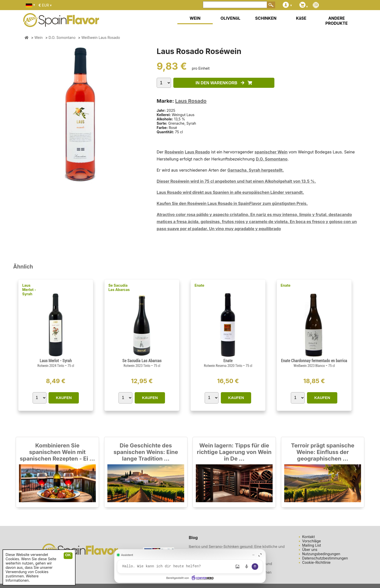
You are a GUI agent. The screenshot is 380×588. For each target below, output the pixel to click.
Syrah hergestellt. (266, 170)
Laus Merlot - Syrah (29, 290)
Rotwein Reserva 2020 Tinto (223, 366)
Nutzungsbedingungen (321, 554)
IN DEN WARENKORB (224, 83)
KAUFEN (64, 398)
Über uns (310, 550)
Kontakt (308, 537)
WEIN (195, 18)
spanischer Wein (271, 152)
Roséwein (174, 152)
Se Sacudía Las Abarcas (119, 287)
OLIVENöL (231, 18)
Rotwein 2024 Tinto (51, 366)
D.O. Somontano (271, 159)
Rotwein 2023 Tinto (137, 366)
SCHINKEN (266, 18)
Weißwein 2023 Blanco (310, 366)
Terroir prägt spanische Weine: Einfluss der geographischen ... (323, 452)
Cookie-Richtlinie (316, 562)
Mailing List (312, 545)
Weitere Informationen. (22, 578)
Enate (199, 285)
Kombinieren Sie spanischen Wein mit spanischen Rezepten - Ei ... (57, 452)
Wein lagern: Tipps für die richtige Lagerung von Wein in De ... (234, 452)
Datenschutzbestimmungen (325, 558)
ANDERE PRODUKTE (337, 21)
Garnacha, (238, 170)
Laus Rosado (191, 101)
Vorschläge (312, 541)
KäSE (301, 18)
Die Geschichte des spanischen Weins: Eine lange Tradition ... (146, 452)
